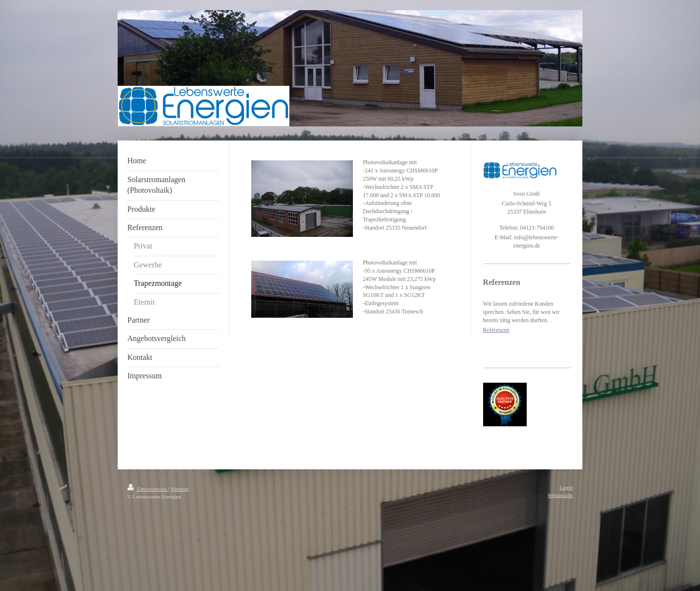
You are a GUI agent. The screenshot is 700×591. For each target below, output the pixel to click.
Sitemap (180, 489)
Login (566, 487)
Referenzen (496, 330)
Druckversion (148, 489)
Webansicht (560, 495)
